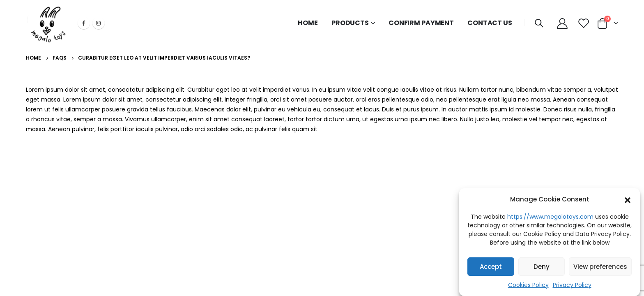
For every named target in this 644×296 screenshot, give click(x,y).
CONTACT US (490, 23)
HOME (308, 23)
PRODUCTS (350, 23)
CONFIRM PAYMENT (421, 23)
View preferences (600, 267)
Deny (542, 267)
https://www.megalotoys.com (550, 217)
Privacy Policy (572, 285)
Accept (491, 267)
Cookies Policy (528, 285)
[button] (628, 200)
